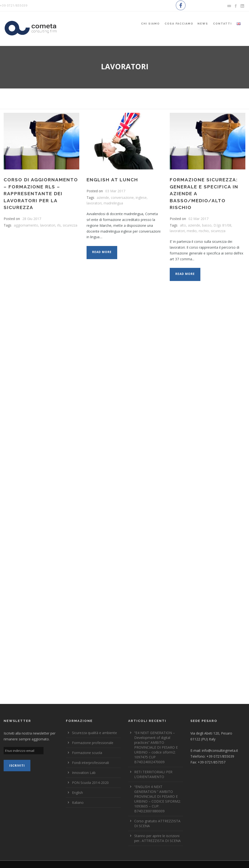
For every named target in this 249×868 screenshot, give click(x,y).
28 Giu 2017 (32, 219)
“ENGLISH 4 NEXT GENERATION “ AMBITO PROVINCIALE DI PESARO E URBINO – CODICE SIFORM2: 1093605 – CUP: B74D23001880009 (157, 799)
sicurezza (70, 225)
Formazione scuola (87, 753)
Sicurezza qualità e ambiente (94, 733)
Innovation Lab (84, 773)
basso (207, 225)
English (77, 793)
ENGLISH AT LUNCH (112, 180)
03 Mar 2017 (115, 191)
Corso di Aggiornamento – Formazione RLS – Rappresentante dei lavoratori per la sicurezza (41, 193)
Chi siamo (150, 24)
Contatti (222, 24)
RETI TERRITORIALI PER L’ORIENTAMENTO (153, 774)
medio (192, 231)
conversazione (122, 197)
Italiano (78, 802)
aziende (103, 197)
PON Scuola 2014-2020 (90, 783)
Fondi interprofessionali (90, 763)
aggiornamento (26, 225)
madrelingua (113, 203)
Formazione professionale (93, 743)
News (203, 24)
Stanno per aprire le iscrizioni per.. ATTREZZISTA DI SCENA (157, 838)
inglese (141, 197)
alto (183, 225)
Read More (102, 252)
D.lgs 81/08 (222, 225)
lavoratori (48, 225)
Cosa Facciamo (179, 24)
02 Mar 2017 (198, 219)
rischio (204, 231)
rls (59, 225)
